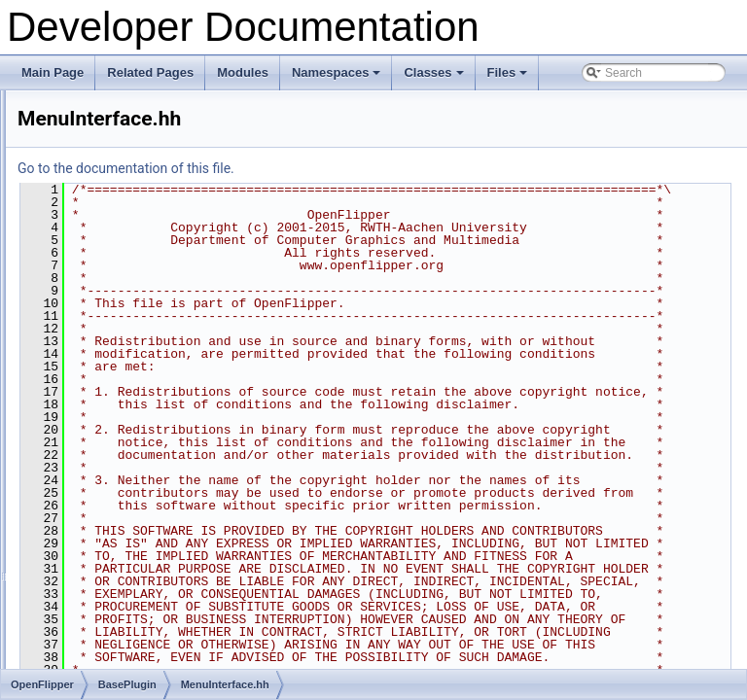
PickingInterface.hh (145, 475)
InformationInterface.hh (155, 283)
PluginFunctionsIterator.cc (162, 625)
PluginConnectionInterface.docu (178, 497)
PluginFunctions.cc (144, 540)
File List (69, 90)
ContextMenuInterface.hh (161, 240)
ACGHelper (109, 133)
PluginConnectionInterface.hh (172, 518)
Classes (435, 78)
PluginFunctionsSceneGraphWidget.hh (196, 647)
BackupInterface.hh (145, 197)
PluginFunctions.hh (145, 561)
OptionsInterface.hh (146, 454)
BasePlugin (109, 155)
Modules (243, 72)
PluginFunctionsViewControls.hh (179, 668)
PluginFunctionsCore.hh (158, 604)
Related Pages (150, 72)
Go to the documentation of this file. (369, 168)
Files (509, 78)
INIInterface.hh (134, 304)
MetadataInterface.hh (150, 411)
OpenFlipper (96, 112)
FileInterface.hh (136, 262)
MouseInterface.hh (143, 433)
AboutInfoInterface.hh (151, 176)
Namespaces (338, 78)
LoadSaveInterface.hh (152, 347)
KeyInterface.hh (136, 326)
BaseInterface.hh (140, 219)
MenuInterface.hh (141, 390)
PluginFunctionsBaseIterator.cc (176, 582)
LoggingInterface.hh (147, 368)
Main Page (53, 72)
